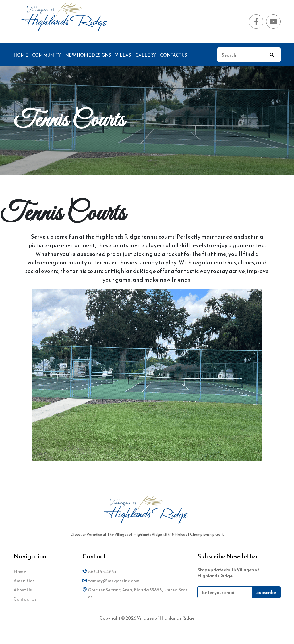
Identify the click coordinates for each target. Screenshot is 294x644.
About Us (23, 590)
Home (21, 55)
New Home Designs (88, 55)
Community (47, 55)
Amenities (24, 581)
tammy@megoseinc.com (111, 581)
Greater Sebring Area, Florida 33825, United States (135, 593)
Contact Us (174, 55)
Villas (123, 55)
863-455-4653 (99, 571)
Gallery (146, 55)
